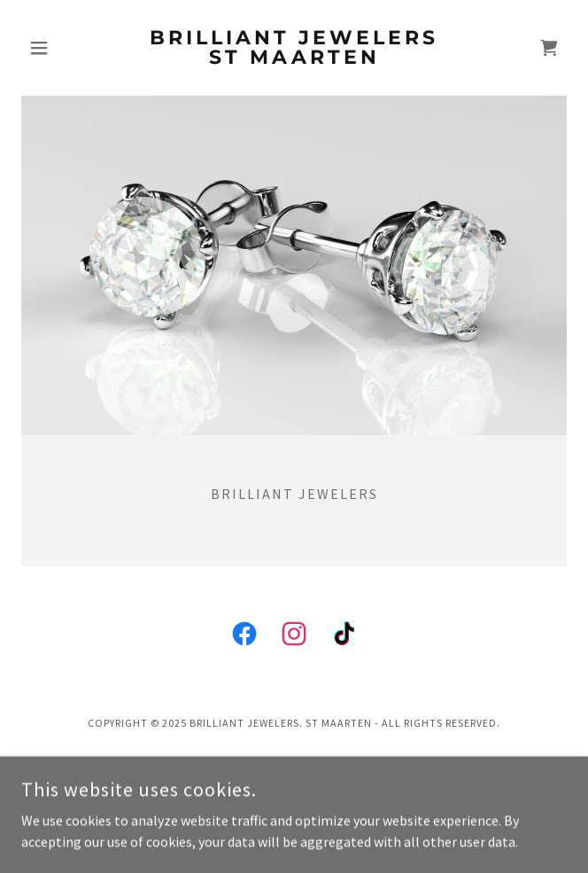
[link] (294, 48)
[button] (62, 48)
